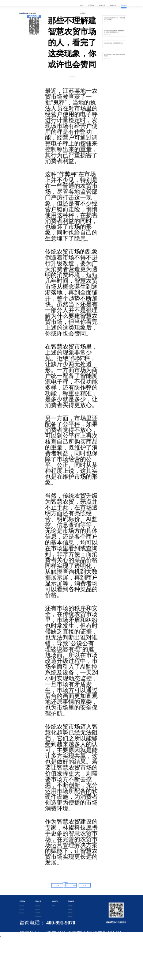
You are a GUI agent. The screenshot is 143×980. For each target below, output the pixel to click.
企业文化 (22, 913)
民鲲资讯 (71, 901)
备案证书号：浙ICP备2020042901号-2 (72, 952)
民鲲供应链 (38, 916)
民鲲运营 (34, 28)
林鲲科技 (34, 21)
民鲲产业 (38, 901)
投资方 (54, 906)
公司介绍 (22, 906)
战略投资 (55, 901)
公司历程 (22, 909)
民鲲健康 (34, 31)
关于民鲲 (22, 901)
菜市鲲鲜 (38, 913)
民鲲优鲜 (34, 24)
